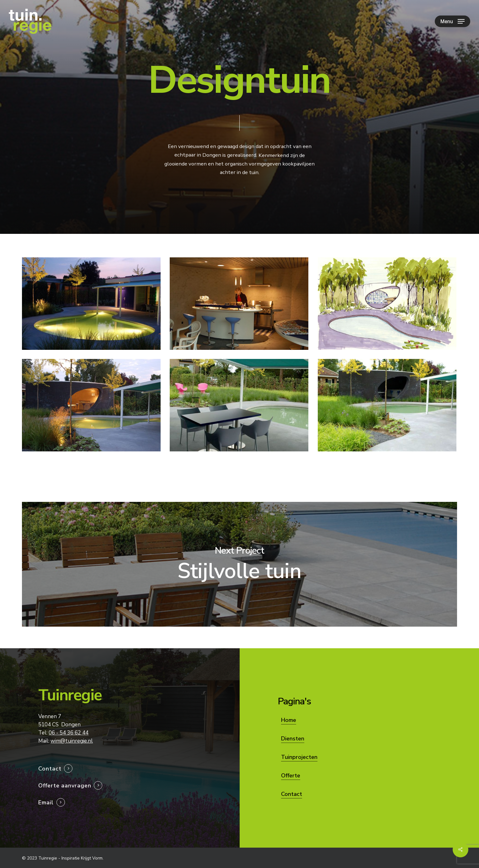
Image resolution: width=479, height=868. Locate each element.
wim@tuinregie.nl (72, 741)
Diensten (293, 739)
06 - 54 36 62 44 (69, 733)
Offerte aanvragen (65, 786)
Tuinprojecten (299, 757)
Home (289, 720)
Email (46, 802)
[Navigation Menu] (452, 21)
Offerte (291, 776)
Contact (50, 769)
